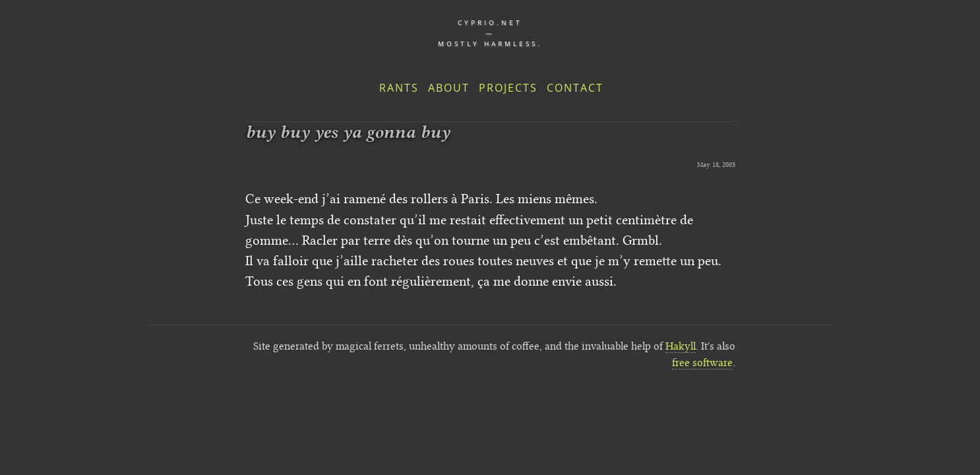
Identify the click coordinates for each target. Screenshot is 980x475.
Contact (575, 88)
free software (702, 363)
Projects (508, 88)
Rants (399, 88)
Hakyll (681, 346)
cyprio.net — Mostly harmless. (490, 33)
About (449, 88)
